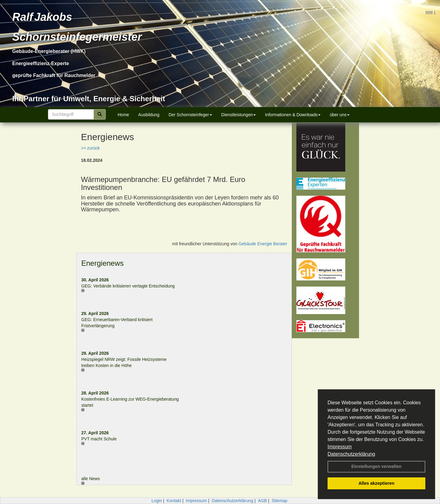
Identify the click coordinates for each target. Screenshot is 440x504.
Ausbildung (149, 115)
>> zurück (90, 148)
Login (157, 501)
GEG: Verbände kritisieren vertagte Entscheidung (128, 286)
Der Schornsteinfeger (190, 115)
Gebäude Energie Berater (263, 244)
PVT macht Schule (99, 439)
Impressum (340, 447)
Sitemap (279, 501)
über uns (339, 115)
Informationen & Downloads (293, 115)
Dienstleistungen (239, 115)
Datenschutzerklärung (351, 454)
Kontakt (174, 501)
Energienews (103, 263)
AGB (262, 501)
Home (123, 115)
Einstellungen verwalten (377, 466)
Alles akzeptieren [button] (376, 483)
